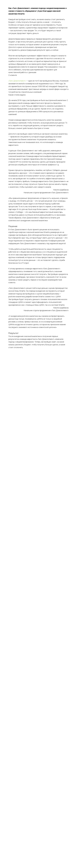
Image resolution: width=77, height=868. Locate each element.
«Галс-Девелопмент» (17, 81)
